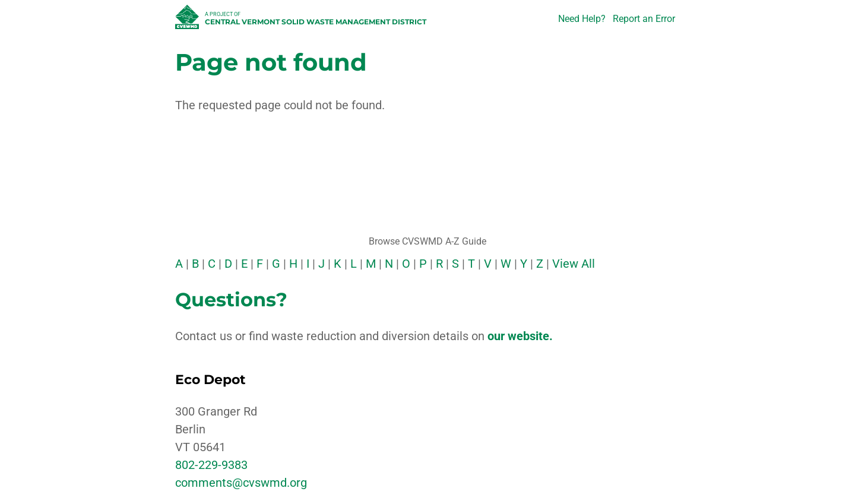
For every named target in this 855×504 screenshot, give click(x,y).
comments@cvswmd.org (241, 483)
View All (574, 264)
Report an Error (644, 19)
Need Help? (582, 19)
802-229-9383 (211, 465)
